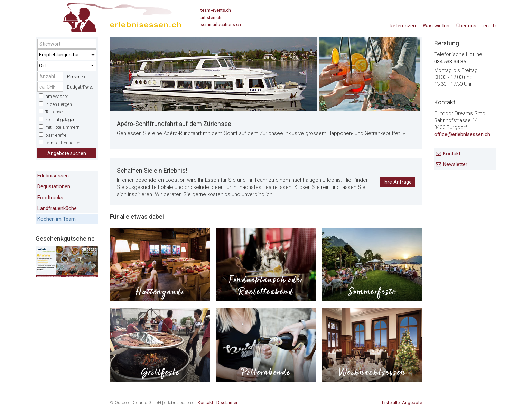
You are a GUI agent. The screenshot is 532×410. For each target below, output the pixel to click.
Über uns (466, 26)
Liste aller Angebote (402, 403)
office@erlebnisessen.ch (462, 134)
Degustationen (54, 186)
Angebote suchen (67, 153)
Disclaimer (227, 403)
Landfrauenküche (57, 208)
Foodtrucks (50, 198)
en (486, 26)
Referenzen (403, 26)
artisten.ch (211, 17)
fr (494, 26)
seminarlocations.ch (221, 24)
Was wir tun (436, 26)
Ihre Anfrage (398, 182)
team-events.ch (216, 10)
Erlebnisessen (53, 176)
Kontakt (452, 154)
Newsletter (455, 164)
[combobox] (67, 66)
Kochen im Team (57, 219)
